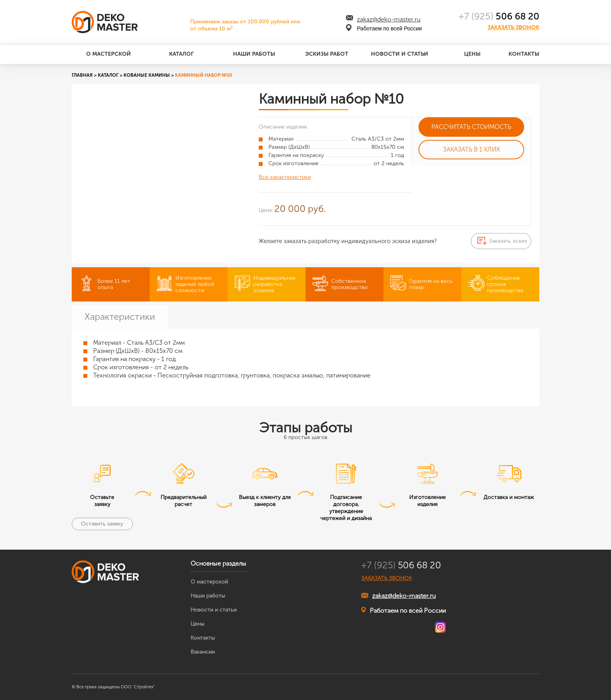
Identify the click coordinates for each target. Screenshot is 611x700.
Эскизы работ (327, 54)
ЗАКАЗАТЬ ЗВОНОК (387, 578)
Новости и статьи (400, 54)
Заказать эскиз (508, 241)
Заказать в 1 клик (471, 149)
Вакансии (203, 652)
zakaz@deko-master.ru (389, 19)
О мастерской (109, 54)
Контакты (524, 54)
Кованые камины (147, 75)
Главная (82, 75)
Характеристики (120, 316)
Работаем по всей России (404, 610)
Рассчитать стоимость (471, 127)
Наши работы (254, 54)
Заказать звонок (513, 27)
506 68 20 (499, 16)
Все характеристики (285, 177)
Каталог (181, 54)
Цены (472, 54)
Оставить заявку (102, 524)
